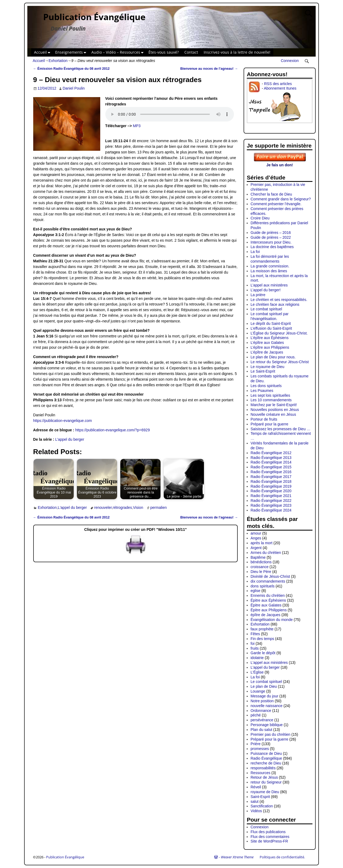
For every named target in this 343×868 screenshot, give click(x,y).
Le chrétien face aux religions (275, 304)
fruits (255, 648)
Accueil (43, 52)
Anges (256, 538)
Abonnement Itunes (280, 88)
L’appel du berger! (266, 290)
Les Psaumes (262, 391)
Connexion (290, 61)
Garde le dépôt (263, 653)
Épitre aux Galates (266, 605)
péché (256, 715)
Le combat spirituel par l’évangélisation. (270, 316)
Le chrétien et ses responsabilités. (279, 300)
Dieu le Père (261, 572)
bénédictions (261, 562)
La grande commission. (270, 266)
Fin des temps (262, 639)
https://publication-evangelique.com (63, 421)
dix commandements (268, 581)
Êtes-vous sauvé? (164, 52)
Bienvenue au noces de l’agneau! (209, 69)
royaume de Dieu (265, 792)
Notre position (262, 701)
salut (255, 801)
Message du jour (264, 696)
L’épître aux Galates (267, 343)
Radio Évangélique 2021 (271, 496)
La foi (255, 252)
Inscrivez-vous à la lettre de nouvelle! (237, 52)
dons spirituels (263, 586)
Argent (256, 548)
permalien (159, 507)
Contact (191, 52)
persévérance (262, 720)
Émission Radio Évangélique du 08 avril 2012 (72, 69)
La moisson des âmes (269, 271)
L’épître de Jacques (267, 352)
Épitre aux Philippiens (269, 610)
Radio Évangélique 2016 (271, 472)
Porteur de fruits (264, 419)
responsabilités (263, 768)
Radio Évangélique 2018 (271, 481)
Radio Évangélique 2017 (271, 477)
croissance (260, 567)
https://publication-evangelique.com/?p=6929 (113, 430)
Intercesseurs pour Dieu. (271, 242)
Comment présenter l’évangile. (276, 204)
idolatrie (257, 658)
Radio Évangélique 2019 (271, 486)
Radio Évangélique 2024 (271, 510)
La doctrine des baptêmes (272, 247)
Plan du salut (261, 730)
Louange (258, 691)
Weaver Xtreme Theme (237, 857)
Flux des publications (268, 832)
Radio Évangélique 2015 (271, 467)
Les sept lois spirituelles (270, 395)
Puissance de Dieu (266, 753)
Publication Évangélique (94, 17)
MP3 (137, 126)
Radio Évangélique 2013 (271, 458)
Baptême (258, 557)
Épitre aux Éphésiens (268, 600)
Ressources (260, 773)
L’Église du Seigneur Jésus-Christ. (279, 333)
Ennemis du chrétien (268, 595)
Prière (256, 744)
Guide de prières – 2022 (271, 237)
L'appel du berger (72, 507)
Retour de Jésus (264, 777)
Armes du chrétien (266, 553)
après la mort (262, 543)
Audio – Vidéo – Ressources (119, 52)
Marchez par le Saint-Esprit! (274, 405)
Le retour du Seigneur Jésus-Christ (280, 362)
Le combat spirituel (266, 309)
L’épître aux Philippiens (270, 347)
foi (253, 643)
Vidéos (256, 811)
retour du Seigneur (266, 782)
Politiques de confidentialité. (282, 857)
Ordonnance (261, 711)
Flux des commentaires (270, 837)
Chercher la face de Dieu (271, 194)
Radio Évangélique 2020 (271, 491)
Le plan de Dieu (264, 686)
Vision (138, 507)
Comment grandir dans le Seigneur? (281, 199)
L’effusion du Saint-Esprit (271, 328)
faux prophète (262, 629)
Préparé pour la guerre (269, 424)
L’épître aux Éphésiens (270, 338)
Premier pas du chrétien (271, 734)
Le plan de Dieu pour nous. (273, 357)
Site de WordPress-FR (269, 841)
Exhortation (58, 61)
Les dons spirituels (266, 386)
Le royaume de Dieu (267, 367)
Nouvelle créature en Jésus (273, 414)
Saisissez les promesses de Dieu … (280, 429)
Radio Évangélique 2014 (271, 462)
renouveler (103, 507)
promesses (260, 749)
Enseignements (72, 52)
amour (256, 533)
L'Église (257, 672)
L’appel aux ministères (269, 285)
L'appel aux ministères (269, 663)
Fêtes (255, 634)
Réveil (256, 787)
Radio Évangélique (266, 758)
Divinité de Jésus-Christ (270, 576)
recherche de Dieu (266, 763)
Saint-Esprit (260, 797)
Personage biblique (267, 725)
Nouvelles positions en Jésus (275, 410)
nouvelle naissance (266, 706)
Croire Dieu (260, 218)
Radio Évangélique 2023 (271, 505)
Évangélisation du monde (272, 620)
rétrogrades (122, 507)
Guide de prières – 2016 (271, 233)
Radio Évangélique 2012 (271, 453)
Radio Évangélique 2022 (271, 501)
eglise (256, 591)
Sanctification (262, 806)
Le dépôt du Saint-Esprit (271, 323)
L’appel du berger (70, 439)
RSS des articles (278, 84)
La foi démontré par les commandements (270, 259)
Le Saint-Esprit (263, 371)
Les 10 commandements (271, 400)
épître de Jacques (265, 615)
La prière (258, 295)
